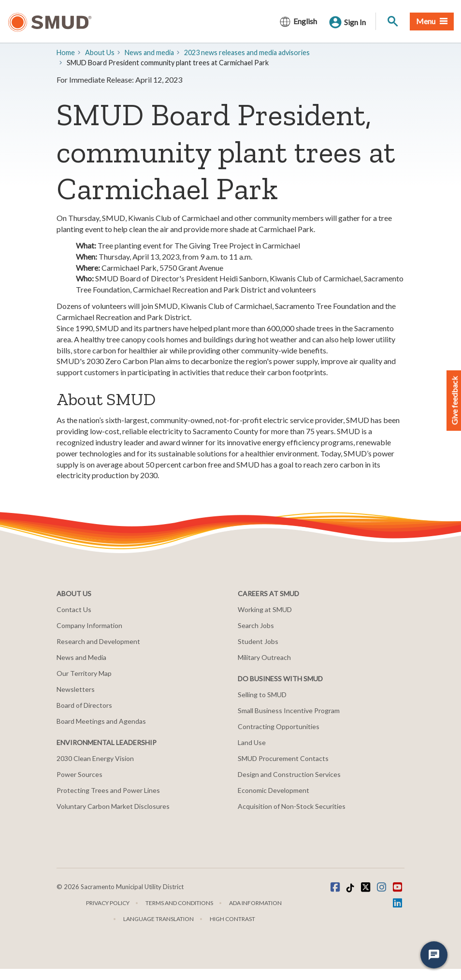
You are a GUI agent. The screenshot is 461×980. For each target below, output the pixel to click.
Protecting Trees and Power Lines (108, 790)
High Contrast (232, 919)
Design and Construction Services (289, 774)
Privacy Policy (108, 903)
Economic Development (274, 790)
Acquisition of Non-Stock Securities (292, 806)
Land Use (252, 742)
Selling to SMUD (262, 695)
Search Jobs (256, 625)
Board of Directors (84, 705)
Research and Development (98, 641)
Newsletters (76, 689)
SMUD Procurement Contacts (283, 758)
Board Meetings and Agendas (101, 721)
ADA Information (255, 903)
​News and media (149, 52)
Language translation (158, 919)
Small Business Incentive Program (289, 710)
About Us (100, 52)
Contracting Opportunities (279, 726)
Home (66, 52)
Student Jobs (258, 641)
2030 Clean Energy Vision (95, 758)
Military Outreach (264, 657)
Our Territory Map (84, 673)
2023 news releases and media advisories (247, 52)
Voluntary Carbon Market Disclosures (113, 806)
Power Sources (79, 774)
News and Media (81, 657)
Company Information (89, 625)
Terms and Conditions (179, 903)
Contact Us (74, 609)
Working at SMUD (265, 609)
